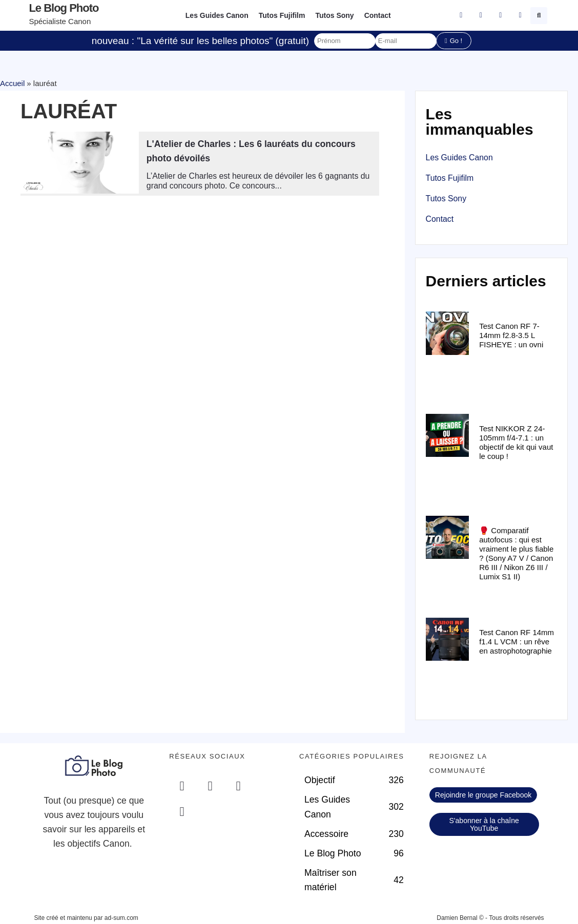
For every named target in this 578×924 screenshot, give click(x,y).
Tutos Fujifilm (282, 15)
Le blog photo (64, 8)
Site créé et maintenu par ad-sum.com (86, 918)
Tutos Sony (334, 15)
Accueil (12, 83)
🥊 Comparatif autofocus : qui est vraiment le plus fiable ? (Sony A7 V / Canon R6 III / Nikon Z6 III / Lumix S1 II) (516, 553)
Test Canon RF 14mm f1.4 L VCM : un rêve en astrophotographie (517, 642)
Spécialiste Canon (60, 21)
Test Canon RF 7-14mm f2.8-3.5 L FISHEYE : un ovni (511, 335)
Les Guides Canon (217, 15)
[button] (539, 16)
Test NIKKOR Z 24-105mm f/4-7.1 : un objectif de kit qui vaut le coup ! (516, 442)
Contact (378, 15)
